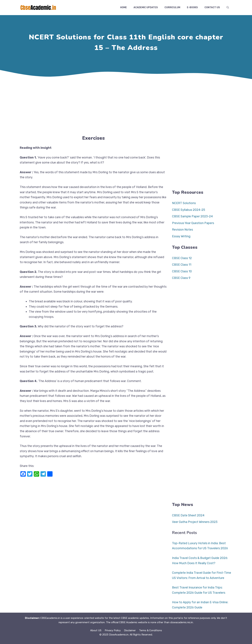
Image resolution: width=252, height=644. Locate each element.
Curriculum (172, 7)
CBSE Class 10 (182, 271)
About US (96, 630)
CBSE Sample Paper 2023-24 (192, 216)
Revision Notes (182, 230)
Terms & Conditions (151, 630)
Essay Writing (181, 236)
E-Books (192, 7)
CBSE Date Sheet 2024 (188, 515)
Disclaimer (130, 630)
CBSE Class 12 (182, 258)
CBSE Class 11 (182, 265)
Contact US (212, 7)
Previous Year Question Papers (193, 223)
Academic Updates (146, 7)
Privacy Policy (113, 630)
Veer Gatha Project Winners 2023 (195, 522)
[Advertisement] (126, 106)
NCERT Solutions (184, 203)
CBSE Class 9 (181, 278)
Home (123, 7)
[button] (228, 8)
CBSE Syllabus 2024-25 (189, 210)
